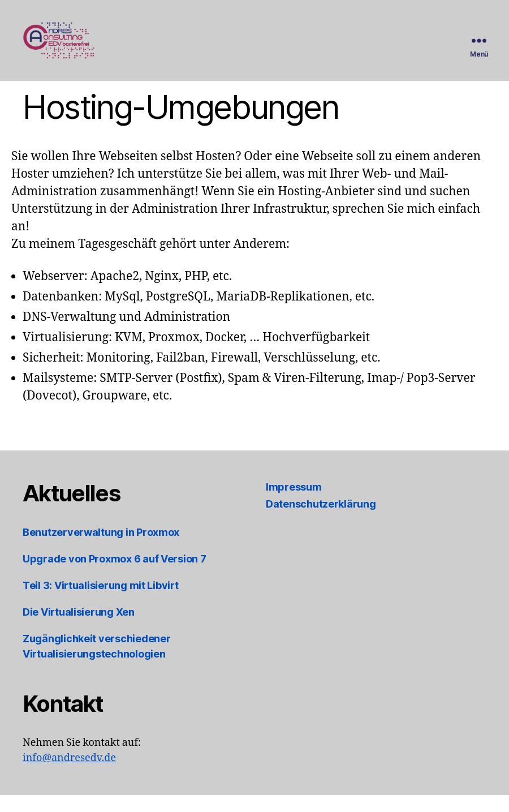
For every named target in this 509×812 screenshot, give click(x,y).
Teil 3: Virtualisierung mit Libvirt (101, 602)
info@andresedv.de (69, 775)
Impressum (294, 504)
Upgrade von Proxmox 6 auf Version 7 (115, 576)
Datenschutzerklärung (321, 521)
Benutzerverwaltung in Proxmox (101, 549)
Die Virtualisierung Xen (79, 629)
